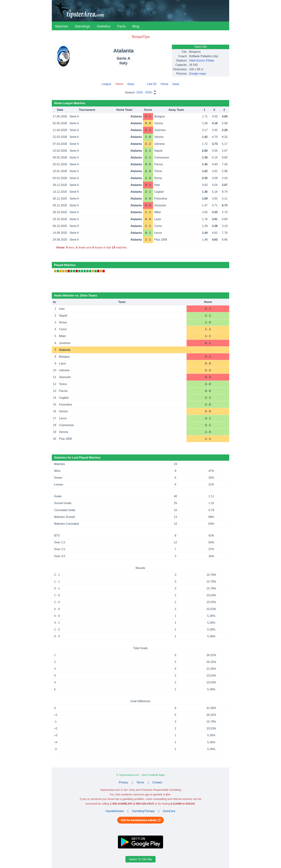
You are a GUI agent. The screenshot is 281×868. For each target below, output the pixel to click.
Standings (83, 26)
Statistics (104, 26)
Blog (136, 26)
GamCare (169, 811)
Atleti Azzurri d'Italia (202, 61)
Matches (62, 26)
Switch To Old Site (140, 859)
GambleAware (115, 811)
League (106, 84)
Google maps (198, 74)
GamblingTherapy (143, 811)
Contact (157, 782)
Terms (140, 782)
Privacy (123, 782)
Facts (121, 26)
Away (131, 84)
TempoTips (140, 37)
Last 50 (152, 84)
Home (164, 84)
